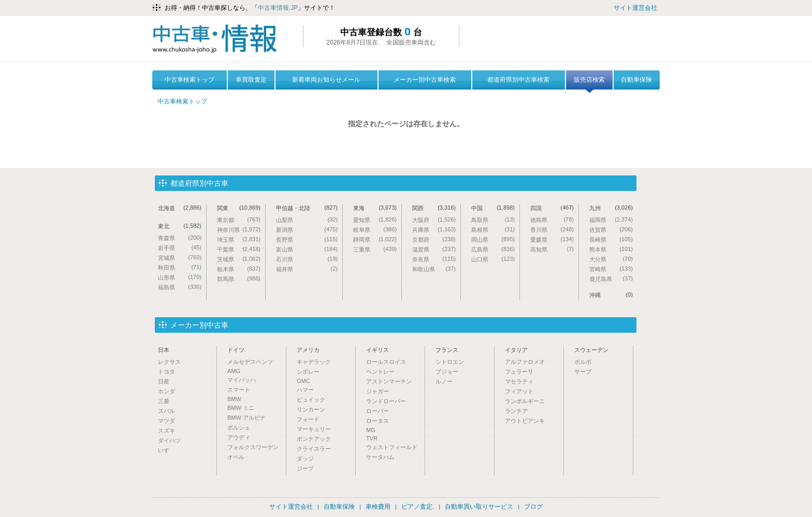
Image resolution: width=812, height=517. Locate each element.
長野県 (307, 239)
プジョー (447, 372)
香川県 (552, 230)
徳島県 (552, 220)
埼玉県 (239, 239)
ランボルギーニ (525, 401)
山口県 (493, 259)
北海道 (180, 208)
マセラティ (519, 381)
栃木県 (239, 269)
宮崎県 (611, 269)
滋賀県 (434, 249)
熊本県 (611, 249)
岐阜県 (375, 230)
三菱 (164, 401)
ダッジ (305, 459)
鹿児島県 (611, 279)
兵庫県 (434, 230)
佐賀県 (611, 230)
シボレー (308, 372)
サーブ (583, 372)
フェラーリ (519, 372)
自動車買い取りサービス (479, 507)
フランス (447, 350)
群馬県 (239, 279)
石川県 (307, 259)
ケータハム (380, 457)
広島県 (493, 249)
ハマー (305, 390)
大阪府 (434, 220)
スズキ (166, 431)
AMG (234, 371)
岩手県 (180, 248)
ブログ (533, 507)
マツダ (166, 421)
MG (371, 430)
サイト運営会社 (635, 8)
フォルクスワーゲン (253, 447)
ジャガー (378, 391)
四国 (552, 208)
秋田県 (180, 267)
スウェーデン (591, 350)
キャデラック (314, 362)
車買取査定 (251, 80)
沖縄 (611, 295)
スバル (166, 411)
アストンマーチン (389, 381)
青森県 (180, 238)
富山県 (307, 249)
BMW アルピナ (247, 418)
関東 (239, 208)
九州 (611, 208)
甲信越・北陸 (307, 208)
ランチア (516, 411)
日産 (164, 381)
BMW (234, 399)
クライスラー (314, 449)
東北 (180, 226)
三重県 (375, 249)
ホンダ (166, 391)
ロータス (378, 421)
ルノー (444, 381)
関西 (434, 208)
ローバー (378, 411)
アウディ (239, 437)
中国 (493, 208)
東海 (375, 208)
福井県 (307, 269)
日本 (164, 350)
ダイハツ (169, 440)
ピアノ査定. (418, 507)
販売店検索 (589, 83)
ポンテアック (314, 439)
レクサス (169, 362)
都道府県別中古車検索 (518, 80)
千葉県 (239, 249)
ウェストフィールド (392, 447)
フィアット (519, 391)
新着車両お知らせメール (326, 80)
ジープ (305, 468)
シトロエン (450, 362)
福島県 (180, 287)
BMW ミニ (241, 408)
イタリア (516, 350)
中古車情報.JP (278, 8)
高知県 (552, 249)
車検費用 (378, 507)
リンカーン (311, 409)
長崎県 (611, 239)
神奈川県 (239, 230)
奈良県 (434, 259)
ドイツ (236, 350)
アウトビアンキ (525, 421)
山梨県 (307, 220)
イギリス (378, 350)
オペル (236, 457)
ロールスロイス (386, 362)
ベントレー (380, 372)
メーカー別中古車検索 (425, 80)
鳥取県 (493, 220)
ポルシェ (239, 427)
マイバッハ (242, 380)
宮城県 (180, 257)
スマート (239, 390)
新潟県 (307, 230)
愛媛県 (552, 239)
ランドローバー (386, 401)
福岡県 (611, 220)
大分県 (611, 259)
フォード (308, 419)
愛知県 (375, 220)
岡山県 (493, 239)
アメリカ (308, 350)
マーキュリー (314, 429)
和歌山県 (434, 269)
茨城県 (239, 259)
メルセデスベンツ (250, 362)
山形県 (180, 277)
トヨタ (166, 372)
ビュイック (311, 400)
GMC (303, 381)
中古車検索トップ (190, 80)
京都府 (434, 239)
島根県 (493, 230)
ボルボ (583, 362)
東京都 (239, 220)
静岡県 (375, 239)
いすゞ (166, 450)
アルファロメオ (525, 362)
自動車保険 (636, 80)
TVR (372, 438)
